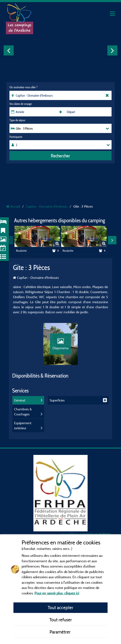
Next (112, 50)
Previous (9, 50)
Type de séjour (17, 120)
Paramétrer (61, 632)
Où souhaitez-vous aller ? (23, 87)
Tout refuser (61, 620)
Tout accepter (60, 607)
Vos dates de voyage (21, 104)
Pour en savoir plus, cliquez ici (57, 593)
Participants (16, 137)
